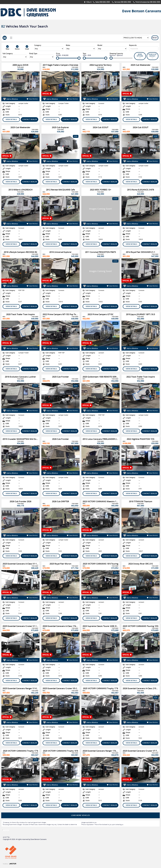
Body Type (33, 53)
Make (68, 45)
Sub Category (8, 53)
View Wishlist (32, 99)
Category (38, 45)
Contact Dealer (30, 119)
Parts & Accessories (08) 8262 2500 (148, 2)
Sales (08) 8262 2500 (103, 2)
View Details (11, 119)
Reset (155, 38)
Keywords (133, 45)
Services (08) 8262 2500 (123, 2)
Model (100, 45)
